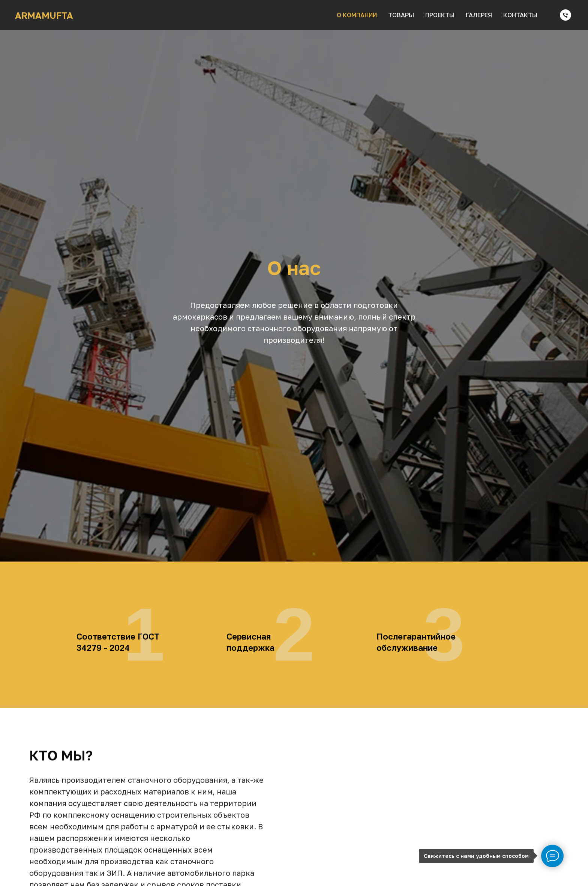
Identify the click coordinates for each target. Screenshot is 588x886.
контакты (520, 15)
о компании (357, 15)
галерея (479, 15)
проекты (440, 15)
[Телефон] (565, 15)
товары (401, 15)
